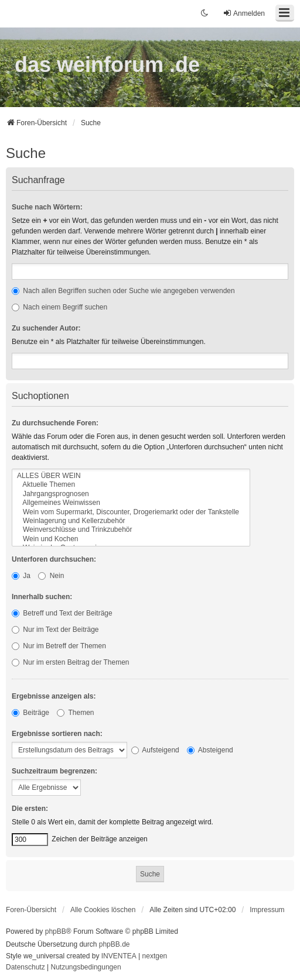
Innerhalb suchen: (42, 597)
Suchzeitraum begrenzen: (54, 771)
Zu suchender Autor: (46, 328)
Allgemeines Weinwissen (131, 503)
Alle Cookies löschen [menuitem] (103, 910)
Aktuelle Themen (131, 485)
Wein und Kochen (131, 539)
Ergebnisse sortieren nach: (57, 734)
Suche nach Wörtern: (47, 207)
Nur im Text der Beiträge (55, 630)
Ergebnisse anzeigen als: (54, 696)
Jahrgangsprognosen (131, 494)
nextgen (155, 956)
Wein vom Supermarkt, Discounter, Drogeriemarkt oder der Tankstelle (131, 512)
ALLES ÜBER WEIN (131, 476)
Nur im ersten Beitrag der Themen (71, 662)
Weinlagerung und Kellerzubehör (131, 521)
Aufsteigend (155, 750)
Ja (21, 576)
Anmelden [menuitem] (244, 13)
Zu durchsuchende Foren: (55, 423)
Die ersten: (30, 809)
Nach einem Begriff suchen (59, 307)
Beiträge (30, 713)
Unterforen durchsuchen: (54, 559)
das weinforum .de (107, 65)
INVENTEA (119, 956)
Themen (75, 713)
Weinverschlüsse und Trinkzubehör (131, 530)
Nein (51, 576)
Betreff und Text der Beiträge (62, 613)
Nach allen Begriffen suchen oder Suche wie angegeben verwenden (123, 291)
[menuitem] (267, 910)
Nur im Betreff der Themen (59, 646)
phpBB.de (115, 944)
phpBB (56, 931)
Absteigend (210, 750)
